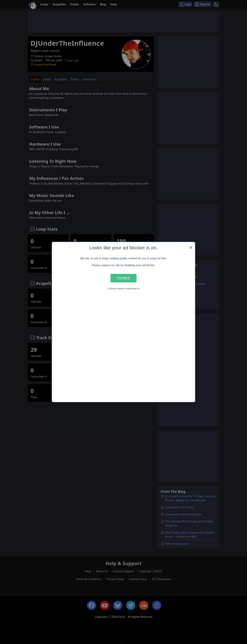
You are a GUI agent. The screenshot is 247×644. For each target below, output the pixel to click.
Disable (123, 278)
